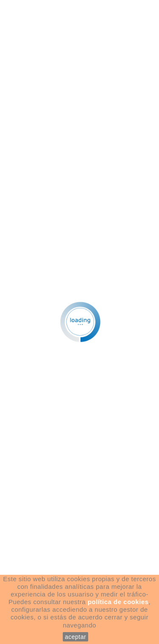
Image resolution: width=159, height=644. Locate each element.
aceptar (75, 637)
